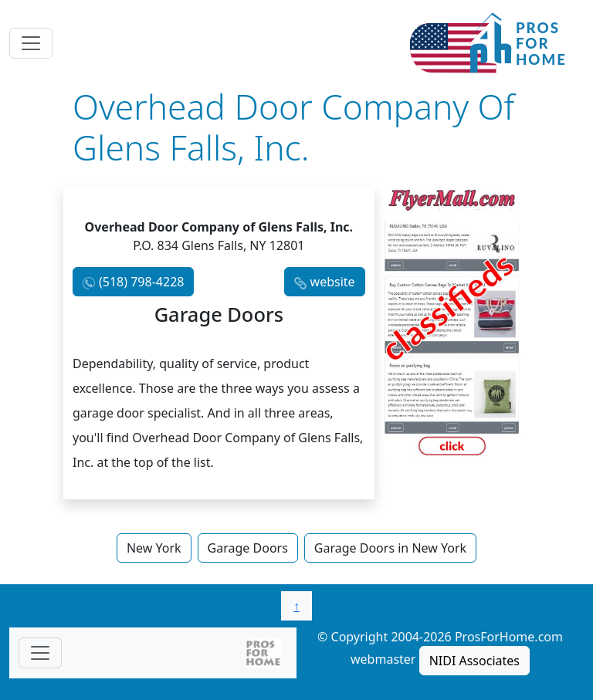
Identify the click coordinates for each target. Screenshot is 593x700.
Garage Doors (248, 548)
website (333, 282)
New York (154, 548)
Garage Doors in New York (390, 548)
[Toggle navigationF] (40, 653)
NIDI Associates (474, 661)
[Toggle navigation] (31, 43)
